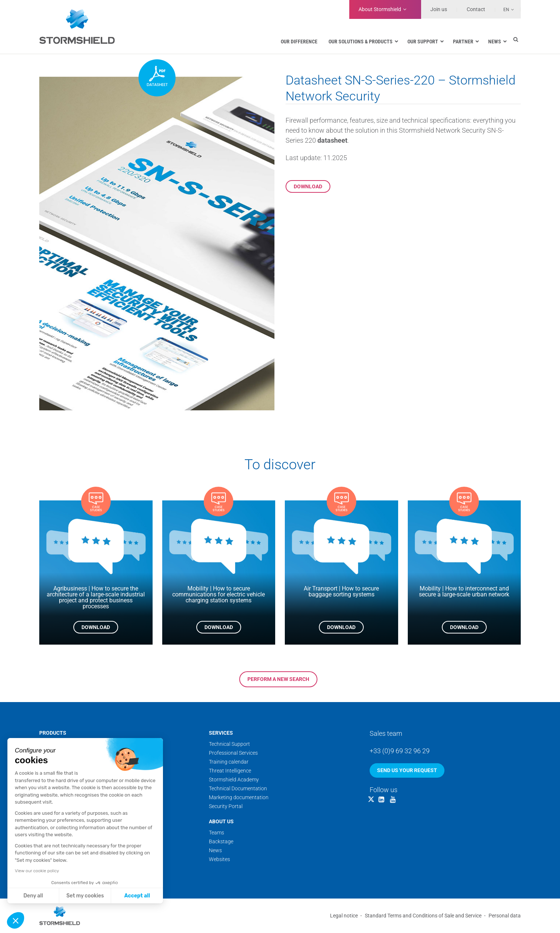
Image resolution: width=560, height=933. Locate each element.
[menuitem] (505, 9)
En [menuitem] (506, 10)
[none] (505, 9)
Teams (216, 833)
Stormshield (380, 9)
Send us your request (407, 770)
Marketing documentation (239, 797)
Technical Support (229, 744)
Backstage (221, 841)
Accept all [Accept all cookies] (137, 896)
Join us (439, 9)
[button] (16, 920)
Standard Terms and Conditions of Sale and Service (423, 916)
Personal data (505, 916)
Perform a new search (278, 679)
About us (221, 821)
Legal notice (344, 916)
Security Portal (226, 806)
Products (53, 733)
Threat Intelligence (230, 771)
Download (308, 186)
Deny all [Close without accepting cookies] (33, 896)
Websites (219, 859)
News (215, 850)
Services (221, 733)
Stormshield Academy (234, 780)
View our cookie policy (37, 871)
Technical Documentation (238, 788)
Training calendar (229, 762)
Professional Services (233, 753)
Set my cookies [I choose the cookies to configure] (85, 896)
